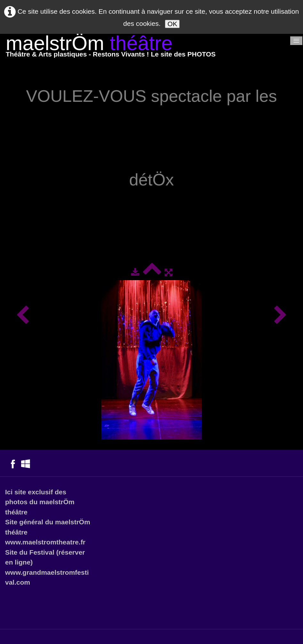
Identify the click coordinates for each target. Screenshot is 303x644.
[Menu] (296, 41)
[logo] (111, 48)
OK (172, 24)
